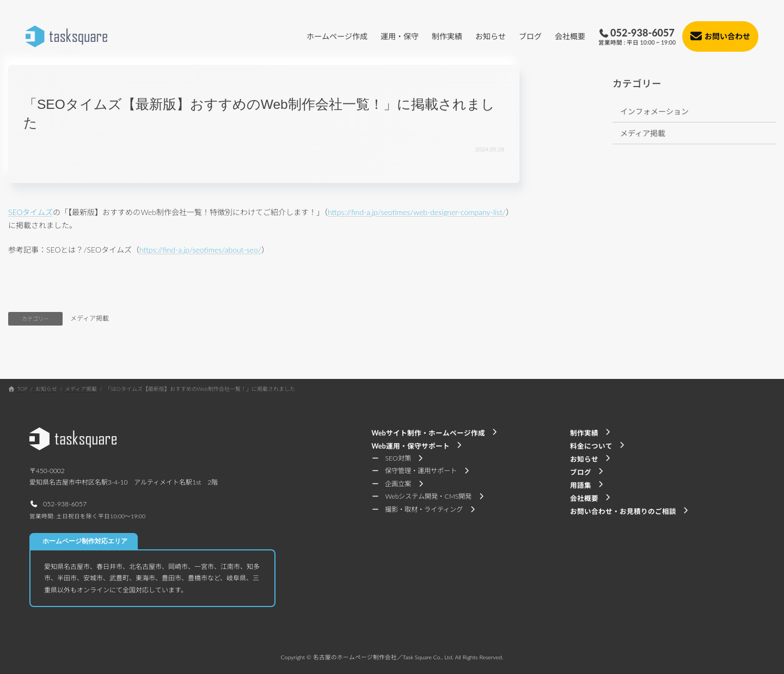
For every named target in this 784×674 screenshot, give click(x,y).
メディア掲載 (90, 318)
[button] (58, 504)
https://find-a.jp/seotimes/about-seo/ (200, 250)
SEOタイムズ (30, 212)
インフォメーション (654, 111)
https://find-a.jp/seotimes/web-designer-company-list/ (417, 212)
